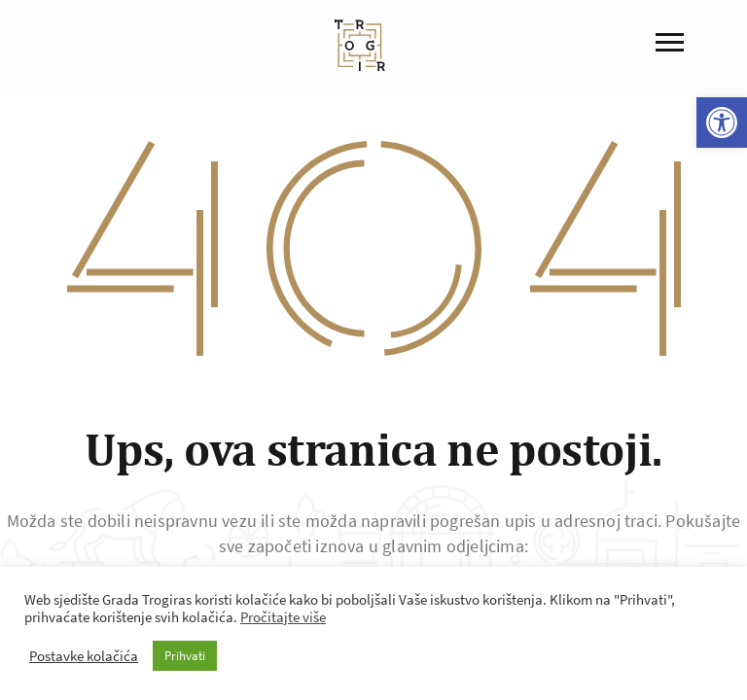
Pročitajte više (283, 617)
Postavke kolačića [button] (84, 656)
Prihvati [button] (185, 656)
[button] (722, 122)
